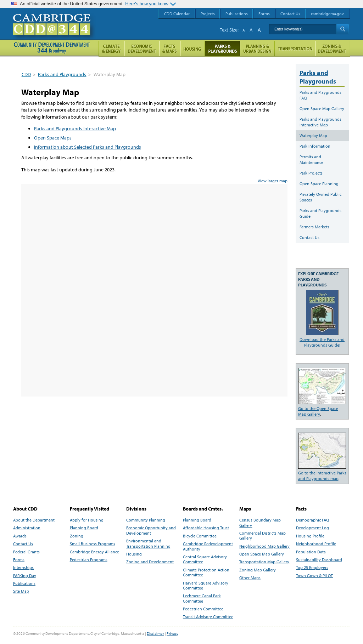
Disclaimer (155, 633)
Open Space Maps (53, 138)
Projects (208, 14)
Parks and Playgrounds (62, 74)
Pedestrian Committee (203, 609)
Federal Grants (26, 552)
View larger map (273, 181)
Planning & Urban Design (257, 49)
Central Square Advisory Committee (205, 559)
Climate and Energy (111, 49)
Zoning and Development (150, 562)
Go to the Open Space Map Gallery (318, 411)
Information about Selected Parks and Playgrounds (88, 147)
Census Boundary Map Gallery (260, 523)
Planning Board (84, 528)
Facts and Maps (170, 49)
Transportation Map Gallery (264, 562)
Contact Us (309, 237)
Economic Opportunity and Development (151, 530)
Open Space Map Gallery (322, 109)
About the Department (34, 520)
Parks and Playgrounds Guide (320, 213)
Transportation (295, 49)
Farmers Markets (314, 227)
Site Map (21, 591)
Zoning (77, 536)
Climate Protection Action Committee (206, 572)
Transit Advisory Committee (208, 617)
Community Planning (146, 520)
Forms (19, 560)
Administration (27, 528)
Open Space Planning (319, 184)
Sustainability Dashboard (319, 560)
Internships (23, 568)
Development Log (312, 528)
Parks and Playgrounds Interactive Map (75, 129)
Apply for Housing (87, 520)
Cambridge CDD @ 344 (55, 32)
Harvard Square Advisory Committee (206, 586)
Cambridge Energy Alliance (94, 552)
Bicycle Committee (200, 536)
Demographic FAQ (312, 520)
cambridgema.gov (327, 14)
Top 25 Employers (312, 568)
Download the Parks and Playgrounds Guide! (322, 342)
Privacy (172, 633)
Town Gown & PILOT (314, 576)
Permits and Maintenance (311, 159)
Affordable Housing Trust (206, 528)
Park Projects (311, 173)
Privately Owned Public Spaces (320, 197)
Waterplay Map (313, 135)
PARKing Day (25, 576)
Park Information (315, 146)
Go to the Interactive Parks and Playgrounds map (322, 476)
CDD (26, 74)
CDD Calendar (177, 14)
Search (343, 29)
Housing (134, 554)
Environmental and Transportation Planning (148, 543)
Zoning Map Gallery (258, 570)
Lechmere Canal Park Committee (202, 598)
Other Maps (250, 578)
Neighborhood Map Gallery (264, 546)
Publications (24, 583)
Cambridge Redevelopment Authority (208, 546)
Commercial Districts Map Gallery (263, 536)
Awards (20, 536)
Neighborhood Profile (316, 544)
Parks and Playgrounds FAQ (320, 95)
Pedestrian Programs (89, 560)
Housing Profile (310, 536)
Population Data (311, 552)
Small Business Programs (93, 544)
